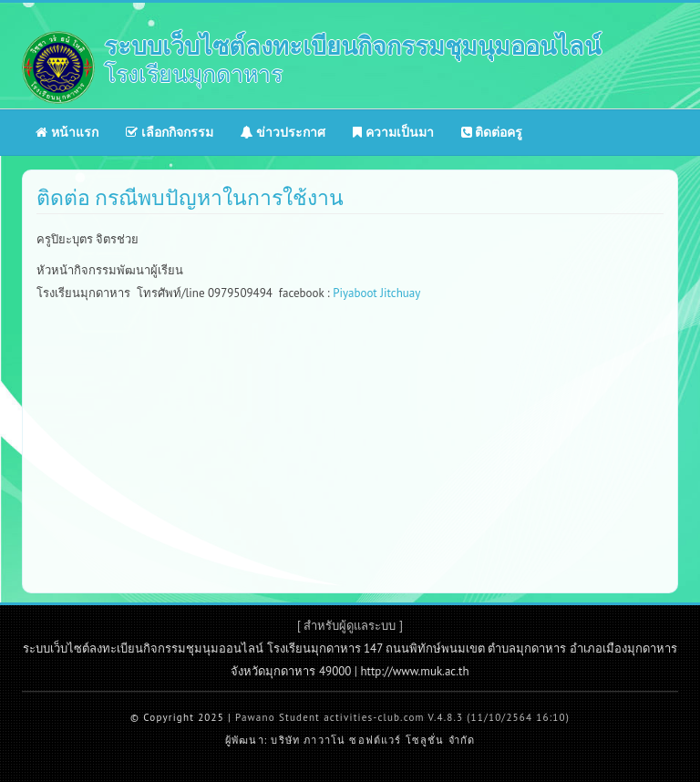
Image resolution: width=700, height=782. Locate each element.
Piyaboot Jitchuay (376, 293)
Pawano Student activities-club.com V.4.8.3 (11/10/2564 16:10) (402, 717)
